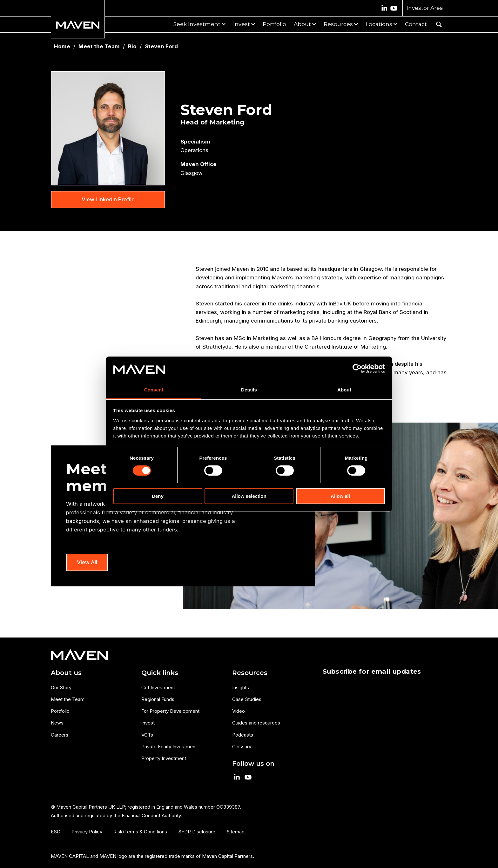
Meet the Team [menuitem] (68, 699)
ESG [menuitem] (56, 832)
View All (87, 562)
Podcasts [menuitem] (243, 735)
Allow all (340, 496)
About (302, 24)
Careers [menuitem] (60, 735)
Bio (132, 47)
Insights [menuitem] (241, 688)
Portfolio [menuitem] (60, 711)
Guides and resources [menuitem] (256, 723)
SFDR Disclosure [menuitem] (197, 832)
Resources (338, 24)
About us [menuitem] (66, 673)
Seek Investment (197, 24)
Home (62, 47)
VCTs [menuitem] (147, 735)
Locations (379, 24)
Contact (416, 24)
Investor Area (425, 8)
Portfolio (274, 24)
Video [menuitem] (239, 711)
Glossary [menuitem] (242, 747)
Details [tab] (249, 390)
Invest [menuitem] (148, 723)
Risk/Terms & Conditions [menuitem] (140, 832)
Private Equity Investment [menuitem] (169, 747)
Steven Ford (161, 47)
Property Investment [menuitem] (164, 758)
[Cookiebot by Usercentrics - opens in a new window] (357, 369)
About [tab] (344, 390)
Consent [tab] (154, 390)
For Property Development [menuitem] (170, 711)
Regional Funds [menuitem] (158, 699)
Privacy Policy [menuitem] (87, 832)
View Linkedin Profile (108, 199)
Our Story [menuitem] (61, 688)
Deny (158, 496)
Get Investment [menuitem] (158, 688)
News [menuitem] (57, 723)
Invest (242, 24)
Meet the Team (99, 47)
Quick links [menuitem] (160, 673)
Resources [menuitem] (250, 673)
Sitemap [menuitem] (236, 832)
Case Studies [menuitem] (247, 699)
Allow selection (249, 496)
